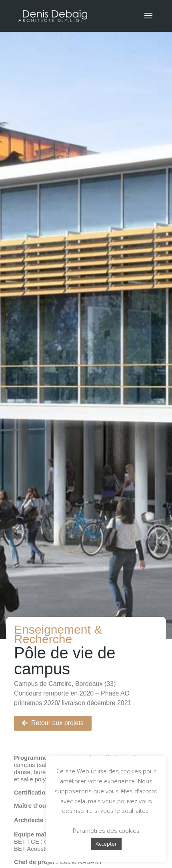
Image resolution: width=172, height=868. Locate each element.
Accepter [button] (106, 844)
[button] (53, 723)
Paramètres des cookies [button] (106, 830)
